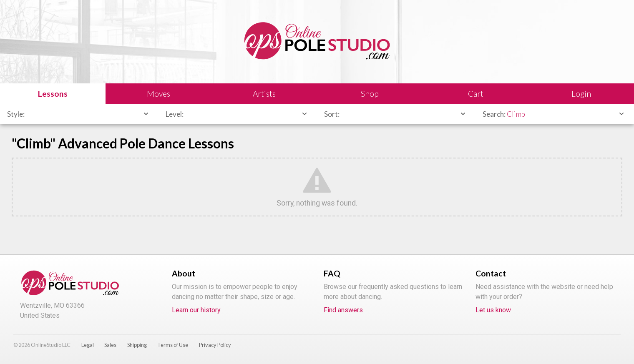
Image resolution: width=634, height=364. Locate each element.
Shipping (137, 345)
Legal (88, 345)
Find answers (343, 310)
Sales (110, 345)
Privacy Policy (215, 345)
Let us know (493, 310)
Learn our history (196, 310)
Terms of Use (173, 345)
